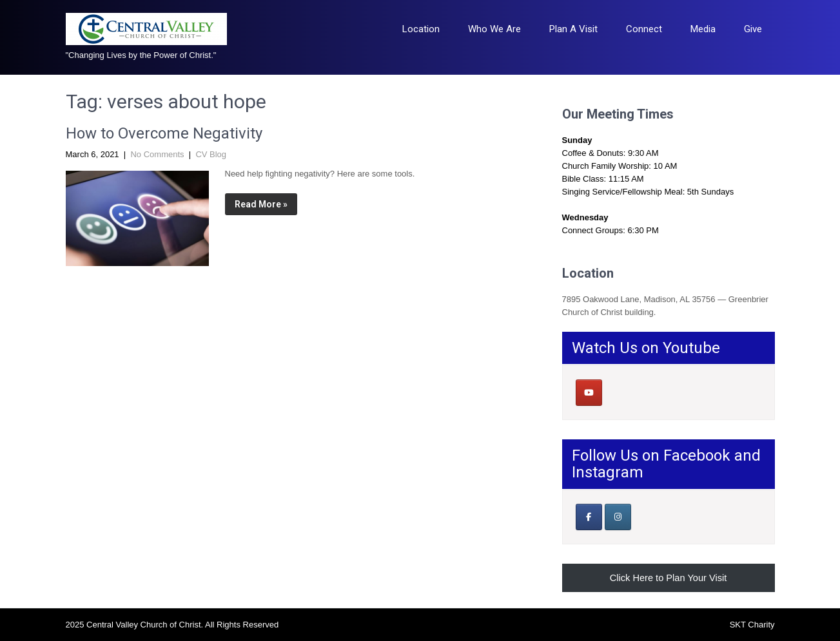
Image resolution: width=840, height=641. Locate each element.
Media (703, 29)
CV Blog (211, 154)
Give (753, 29)
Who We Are (494, 29)
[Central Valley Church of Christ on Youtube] (589, 393)
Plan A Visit (573, 29)
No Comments (157, 154)
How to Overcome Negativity (164, 133)
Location (421, 29)
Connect (644, 29)
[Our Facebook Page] (589, 517)
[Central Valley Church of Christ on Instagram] (618, 517)
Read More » (261, 204)
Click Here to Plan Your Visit (669, 578)
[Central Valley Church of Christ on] (617, 392)
